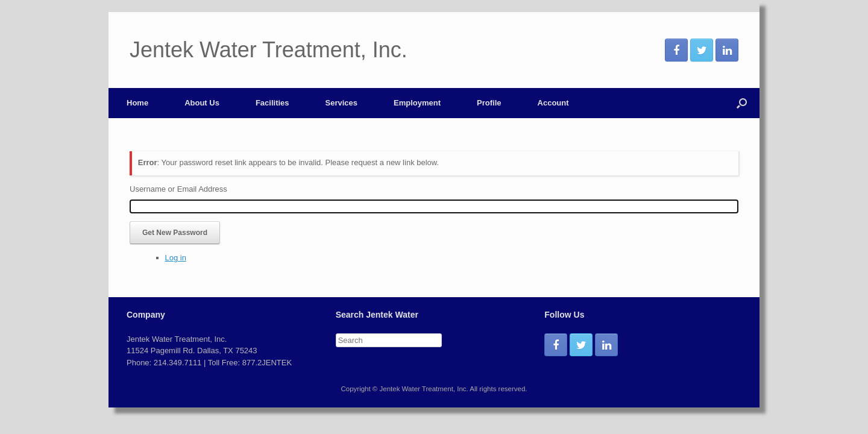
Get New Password (175, 233)
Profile (489, 103)
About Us (202, 103)
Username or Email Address (178, 189)
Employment (417, 103)
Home (137, 103)
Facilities (272, 103)
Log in (176, 258)
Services (342, 103)
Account (553, 103)
